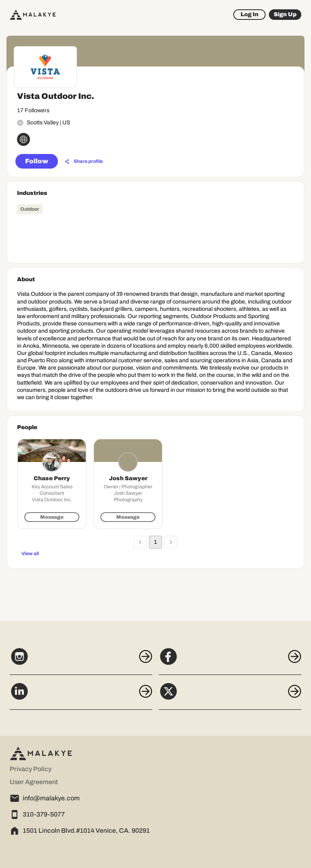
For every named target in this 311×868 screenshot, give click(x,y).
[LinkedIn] (81, 696)
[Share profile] (84, 162)
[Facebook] (230, 661)
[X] (230, 696)
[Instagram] (81, 661)
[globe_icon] (23, 139)
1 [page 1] (155, 542)
